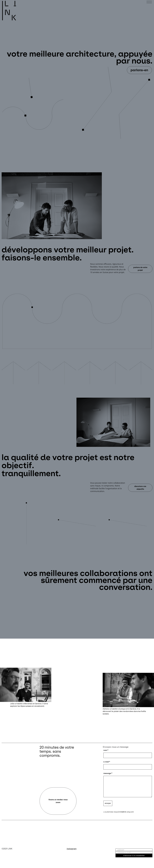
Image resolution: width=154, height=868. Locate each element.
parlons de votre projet (140, 269)
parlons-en (139, 70)
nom (106, 750)
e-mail (107, 762)
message (108, 773)
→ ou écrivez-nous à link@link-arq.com (118, 812)
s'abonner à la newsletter (134, 855)
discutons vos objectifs (140, 488)
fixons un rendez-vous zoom (58, 801)
